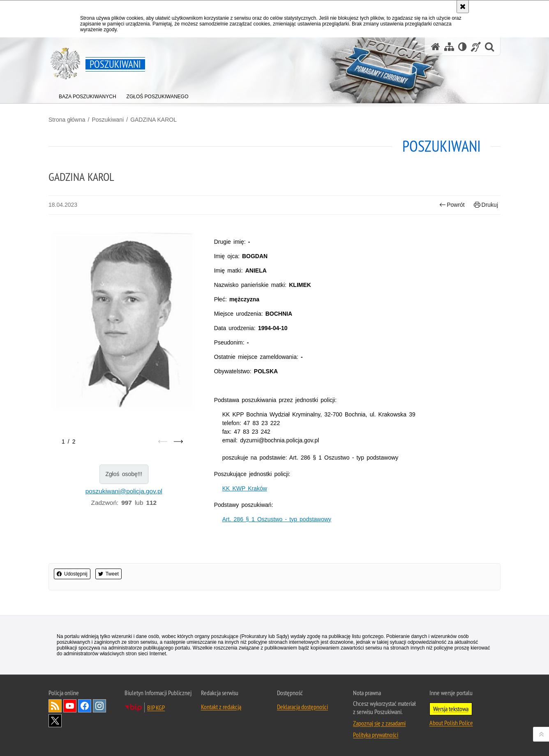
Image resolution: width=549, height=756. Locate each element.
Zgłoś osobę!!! (124, 474)
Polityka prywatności (376, 735)
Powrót (452, 205)
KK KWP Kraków (245, 488)
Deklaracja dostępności (302, 707)
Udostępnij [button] (72, 574)
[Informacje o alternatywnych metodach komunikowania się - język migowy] (476, 47)
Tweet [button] (108, 574)
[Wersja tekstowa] (462, 47)
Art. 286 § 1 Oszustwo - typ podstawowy (277, 519)
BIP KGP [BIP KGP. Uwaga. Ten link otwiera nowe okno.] (156, 707)
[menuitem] (88, 95)
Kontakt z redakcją (221, 707)
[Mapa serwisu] (449, 47)
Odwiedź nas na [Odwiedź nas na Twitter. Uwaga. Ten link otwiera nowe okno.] (55, 721)
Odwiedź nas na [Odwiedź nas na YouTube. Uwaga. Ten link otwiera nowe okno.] (70, 706)
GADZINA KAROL (153, 120)
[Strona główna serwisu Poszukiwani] (436, 47)
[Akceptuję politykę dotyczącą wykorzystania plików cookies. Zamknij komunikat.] (463, 7)
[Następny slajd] (178, 442)
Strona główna (67, 120)
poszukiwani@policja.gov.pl (124, 491)
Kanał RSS (55, 706)
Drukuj (486, 205)
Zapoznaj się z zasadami (379, 723)
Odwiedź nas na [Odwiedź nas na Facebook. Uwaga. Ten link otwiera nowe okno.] (85, 706)
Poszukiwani (108, 120)
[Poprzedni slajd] (163, 442)
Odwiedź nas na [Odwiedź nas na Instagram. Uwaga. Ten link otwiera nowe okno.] (99, 706)
